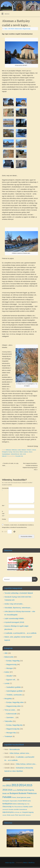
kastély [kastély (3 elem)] (29, 801)
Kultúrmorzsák (12, 714)
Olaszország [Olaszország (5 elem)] (7, 807)
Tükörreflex (8, 721)
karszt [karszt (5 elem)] (25, 801)
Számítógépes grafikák (15, 691)
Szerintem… (11, 717)
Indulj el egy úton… (10, 863)
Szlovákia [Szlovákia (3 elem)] (11, 809)
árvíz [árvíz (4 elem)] (24, 815)
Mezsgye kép (11, 733)
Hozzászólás (4, 489)
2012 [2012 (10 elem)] (9, 785)
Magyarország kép (13, 729)
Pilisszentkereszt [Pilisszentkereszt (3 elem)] (19, 807)
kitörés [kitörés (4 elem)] (15, 804)
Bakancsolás (18, 29)
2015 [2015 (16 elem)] (29, 785)
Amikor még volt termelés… (14, 604)
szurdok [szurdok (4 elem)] (16, 809)
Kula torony (16, 452)
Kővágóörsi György (7, 452)
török (21, 454)
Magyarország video (14, 706)
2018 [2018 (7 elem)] (10, 790)
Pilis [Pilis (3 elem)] (13, 807)
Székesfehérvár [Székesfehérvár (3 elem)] (23, 809)
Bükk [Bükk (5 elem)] (35, 793)
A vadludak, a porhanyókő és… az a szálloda (20, 633)
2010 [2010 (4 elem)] (4, 786)
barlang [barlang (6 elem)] (20, 790)
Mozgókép (8, 699)
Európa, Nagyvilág (13, 661)
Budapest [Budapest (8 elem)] (14, 793)
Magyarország (26, 29)
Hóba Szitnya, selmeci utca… (20, 753)
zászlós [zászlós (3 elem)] (13, 815)
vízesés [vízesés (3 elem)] (4, 815)
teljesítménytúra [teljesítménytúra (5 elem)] (8, 812)
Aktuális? (10, 676)
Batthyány (9, 450)
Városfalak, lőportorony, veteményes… (18, 608)
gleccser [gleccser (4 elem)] (24, 797)
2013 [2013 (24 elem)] (15, 785)
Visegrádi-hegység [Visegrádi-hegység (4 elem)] (28, 812)
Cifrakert (29, 450)
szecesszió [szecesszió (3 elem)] (5, 809)
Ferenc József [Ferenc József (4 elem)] (16, 797)
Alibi (6, 653)
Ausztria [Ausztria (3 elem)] (15, 790)
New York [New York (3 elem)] (27, 804)
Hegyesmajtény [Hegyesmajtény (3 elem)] (14, 801)
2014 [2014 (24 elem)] (22, 785)
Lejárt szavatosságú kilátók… (15, 618)
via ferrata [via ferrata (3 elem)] (17, 812)
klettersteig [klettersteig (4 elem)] (21, 804)
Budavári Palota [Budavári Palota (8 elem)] (26, 793)
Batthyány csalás (16, 450)
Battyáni (24, 450)
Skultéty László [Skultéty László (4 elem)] (28, 807)
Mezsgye (10, 668)
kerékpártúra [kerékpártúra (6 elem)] (8, 804)
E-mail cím (3, 514)
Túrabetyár (8, 736)
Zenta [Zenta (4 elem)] (9, 815)
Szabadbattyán (6, 454)
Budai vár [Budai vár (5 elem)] (6, 793)
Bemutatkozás (15, 749)
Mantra (25, 863)
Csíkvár (34, 450)
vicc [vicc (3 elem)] (21, 812)
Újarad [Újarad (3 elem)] (20, 815)
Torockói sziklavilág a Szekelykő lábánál (19, 593)
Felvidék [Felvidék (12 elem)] (7, 797)
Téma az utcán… (11, 710)
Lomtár (7, 683)
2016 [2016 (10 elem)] (5, 790)
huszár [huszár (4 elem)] (20, 801)
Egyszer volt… (12, 680)
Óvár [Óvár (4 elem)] (17, 815)
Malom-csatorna (24, 452)
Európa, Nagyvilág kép (14, 725)
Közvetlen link (19, 456)
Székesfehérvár (15, 454)
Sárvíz (31, 452)
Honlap (4, 519)
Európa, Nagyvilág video (15, 702)
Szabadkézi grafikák (14, 687)
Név (4, 506)
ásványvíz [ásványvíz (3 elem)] (28, 815)
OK (34, 579)
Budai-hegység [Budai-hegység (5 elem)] (29, 790)
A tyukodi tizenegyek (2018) (14, 622)
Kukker (7, 672)
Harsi (6, 29)
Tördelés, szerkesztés (14, 695)
